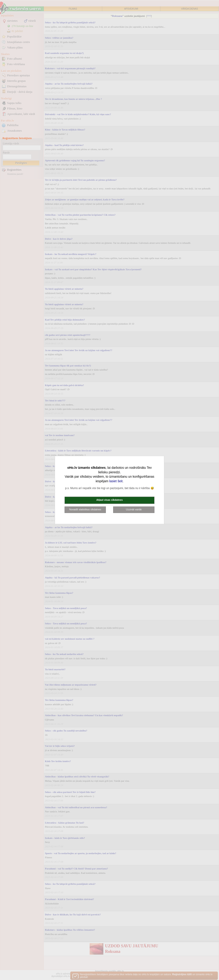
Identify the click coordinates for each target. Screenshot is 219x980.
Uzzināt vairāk (134, 509)
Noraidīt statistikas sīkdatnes (85, 509)
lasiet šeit (116, 481)
